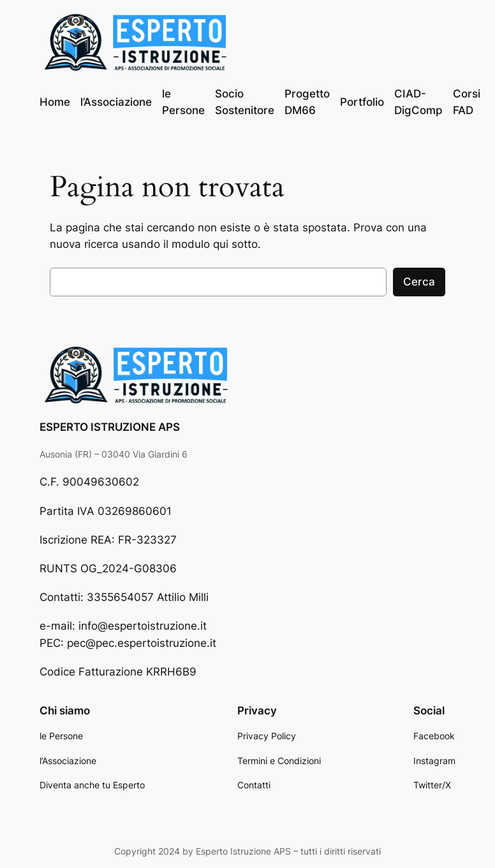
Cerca (419, 282)
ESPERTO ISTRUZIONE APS (110, 427)
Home (55, 102)
